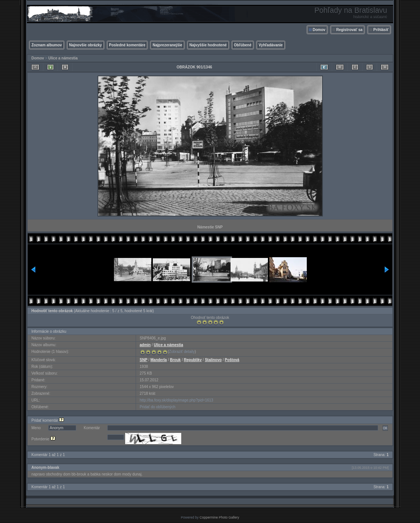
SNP (143, 360)
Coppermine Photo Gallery (219, 517)
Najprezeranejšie (167, 45)
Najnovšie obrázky (86, 45)
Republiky (193, 360)
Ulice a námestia (63, 58)
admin (145, 345)
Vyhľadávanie (271, 45)
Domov (319, 30)
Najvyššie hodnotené (208, 45)
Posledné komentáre (127, 45)
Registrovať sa (349, 30)
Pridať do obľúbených (158, 407)
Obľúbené (243, 45)
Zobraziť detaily (182, 352)
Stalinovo (213, 360)
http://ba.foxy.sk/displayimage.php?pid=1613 (177, 400)
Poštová (232, 360)
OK (385, 428)
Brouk (175, 360)
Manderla (159, 360)
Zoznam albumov (47, 45)
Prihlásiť (381, 30)
